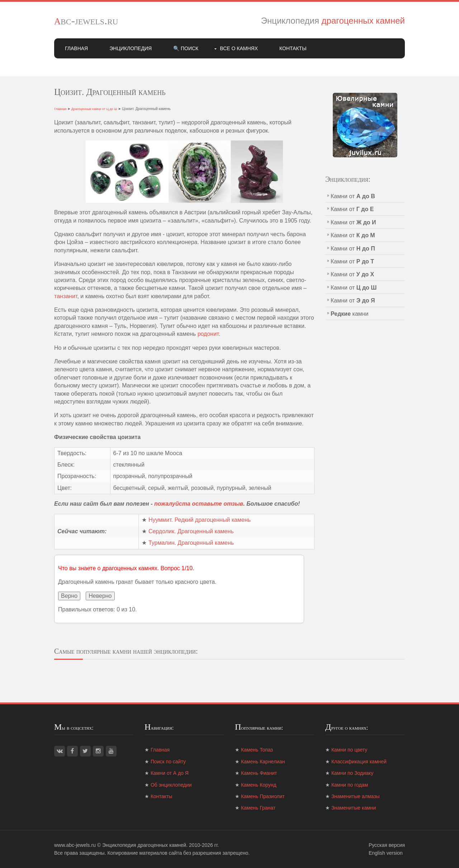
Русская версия (387, 845)
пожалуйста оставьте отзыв (199, 504)
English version (386, 853)
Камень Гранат (258, 808)
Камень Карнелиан (263, 762)
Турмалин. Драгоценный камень (191, 543)
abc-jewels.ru (86, 20)
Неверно (100, 596)
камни (350, 314)
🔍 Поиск (186, 48)
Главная (76, 48)
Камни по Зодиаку (352, 773)
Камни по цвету (349, 750)
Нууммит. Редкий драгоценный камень (200, 520)
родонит (208, 334)
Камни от (353, 196)
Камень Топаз (257, 750)
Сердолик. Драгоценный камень (191, 531)
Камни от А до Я (170, 773)
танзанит (66, 296)
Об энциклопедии (171, 785)
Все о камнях (239, 48)
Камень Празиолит (263, 796)
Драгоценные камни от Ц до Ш (94, 109)
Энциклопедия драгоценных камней (144, 845)
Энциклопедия (131, 48)
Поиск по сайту (168, 762)
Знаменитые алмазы (356, 796)
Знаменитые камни (354, 808)
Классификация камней (359, 762)
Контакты (293, 48)
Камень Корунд (259, 785)
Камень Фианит (259, 773)
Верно (69, 596)
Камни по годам (350, 785)
